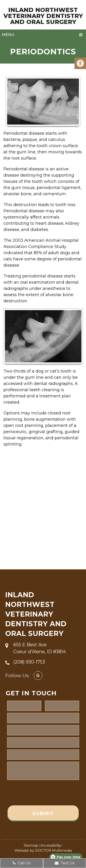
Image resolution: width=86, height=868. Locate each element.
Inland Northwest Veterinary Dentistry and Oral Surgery (43, 16)
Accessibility (51, 845)
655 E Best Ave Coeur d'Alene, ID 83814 (40, 648)
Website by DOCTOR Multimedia (43, 850)
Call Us (22, 863)
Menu (8, 35)
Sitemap (31, 845)
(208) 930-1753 (29, 662)
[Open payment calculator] (66, 857)
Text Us (65, 863)
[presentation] (42, 793)
